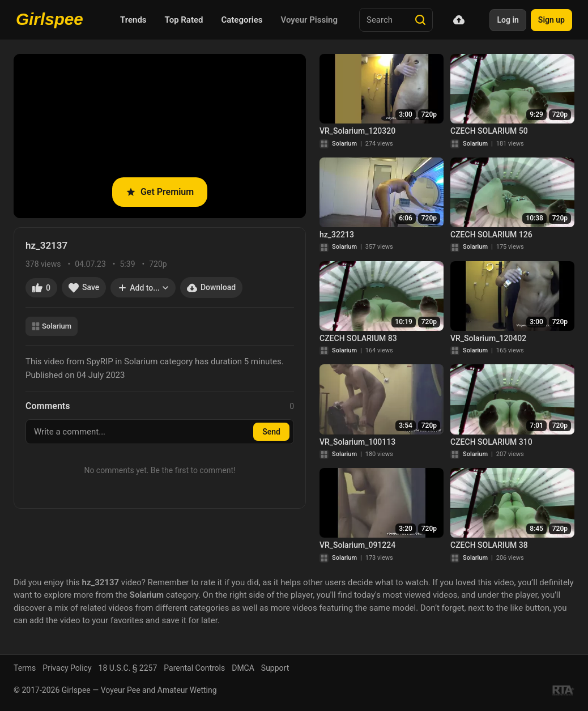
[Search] (420, 20)
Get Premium (160, 192)
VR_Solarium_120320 (357, 131)
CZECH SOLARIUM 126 (491, 235)
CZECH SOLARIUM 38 (489, 545)
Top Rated (184, 20)
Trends (133, 20)
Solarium (52, 326)
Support (275, 668)
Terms (25, 668)
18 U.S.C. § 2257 (128, 668)
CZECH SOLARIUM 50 (489, 131)
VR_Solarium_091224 (357, 545)
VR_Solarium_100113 (357, 442)
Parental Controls (194, 668)
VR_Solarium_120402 (488, 338)
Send (271, 432)
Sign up (551, 20)
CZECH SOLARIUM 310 (491, 442)
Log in (508, 20)
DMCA (243, 668)
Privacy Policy (67, 668)
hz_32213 (337, 235)
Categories (242, 20)
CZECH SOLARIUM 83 (358, 338)
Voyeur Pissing (309, 20)
